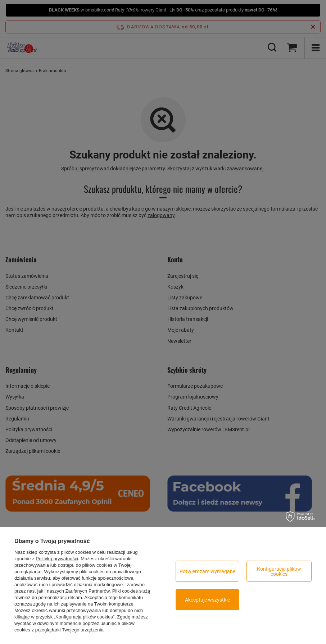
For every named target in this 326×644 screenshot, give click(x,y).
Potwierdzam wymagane (207, 571)
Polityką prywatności (57, 559)
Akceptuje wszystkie (207, 600)
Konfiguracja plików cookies (279, 571)
